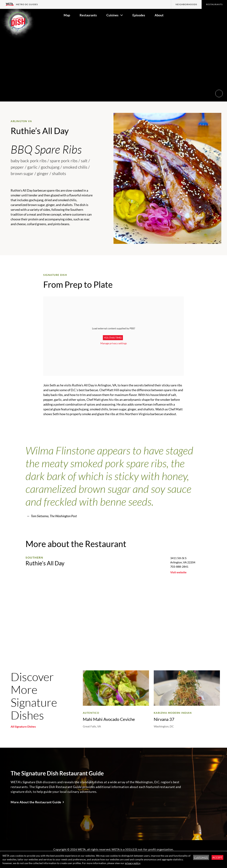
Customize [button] (201, 857)
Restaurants (214, 4)
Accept (217, 857)
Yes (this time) (113, 338)
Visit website (178, 572)
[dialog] (113, 860)
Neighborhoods (186, 4)
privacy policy (133, 863)
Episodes (139, 15)
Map (67, 15)
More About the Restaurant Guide (36, 802)
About (159, 15)
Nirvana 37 (164, 719)
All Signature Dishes (23, 726)
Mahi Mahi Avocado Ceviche (109, 719)
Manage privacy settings (114, 343)
